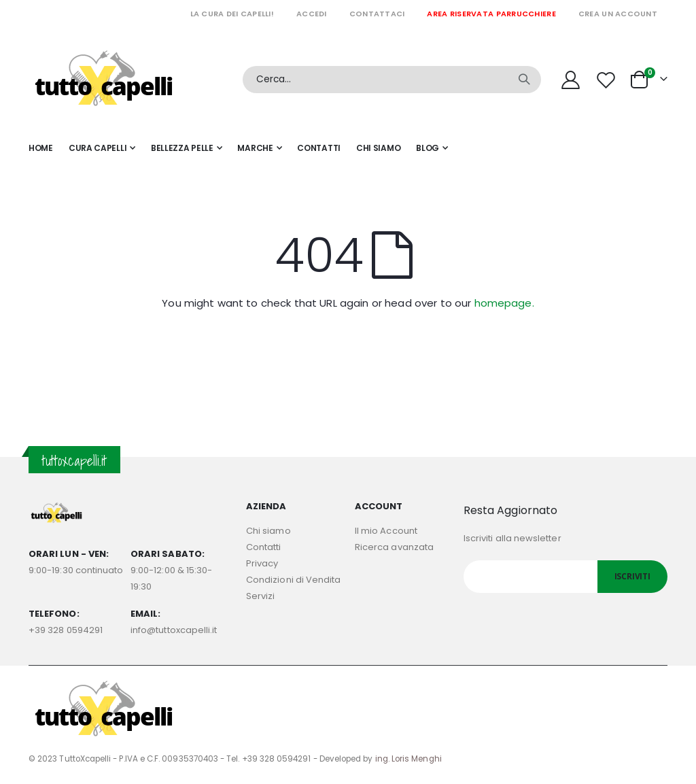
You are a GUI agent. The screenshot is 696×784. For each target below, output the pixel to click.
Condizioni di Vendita (293, 580)
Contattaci (377, 14)
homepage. (504, 303)
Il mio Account (386, 531)
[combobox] (392, 80)
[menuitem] (432, 148)
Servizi (260, 596)
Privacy (262, 563)
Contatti (264, 547)
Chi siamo (268, 531)
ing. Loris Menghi (408, 759)
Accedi (312, 14)
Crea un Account (618, 14)
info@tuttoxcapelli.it (174, 630)
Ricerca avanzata (394, 547)
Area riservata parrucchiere (491, 14)
